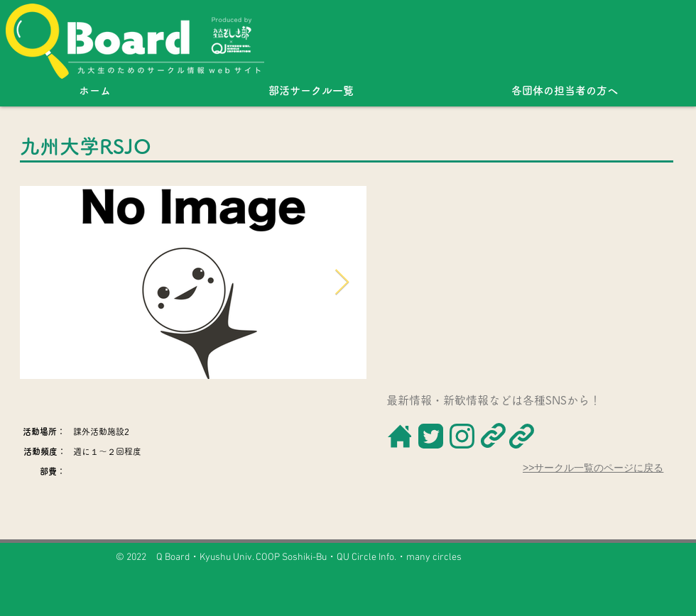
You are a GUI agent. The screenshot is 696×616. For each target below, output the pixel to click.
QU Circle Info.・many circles (399, 557)
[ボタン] (399, 436)
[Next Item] (342, 283)
